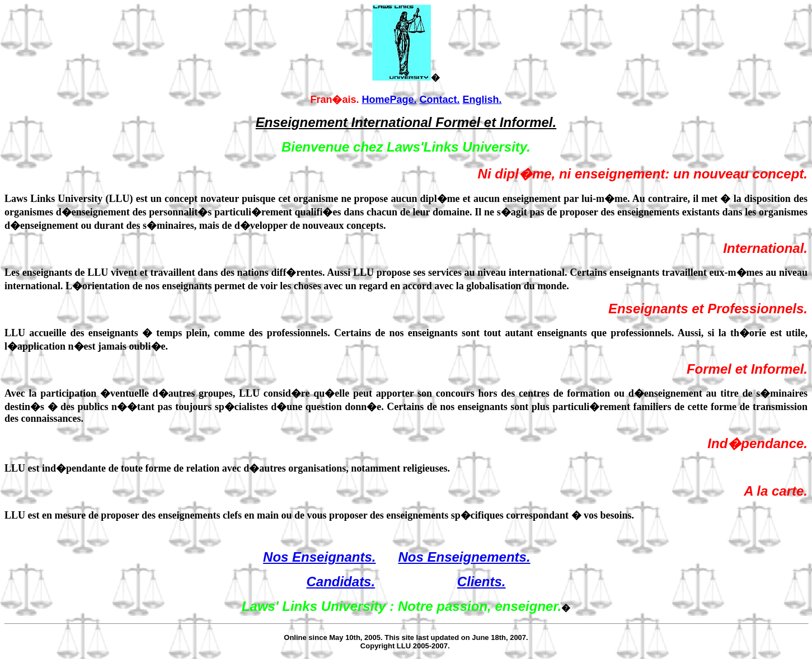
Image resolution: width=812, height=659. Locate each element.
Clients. (482, 582)
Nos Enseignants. (319, 557)
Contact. (440, 100)
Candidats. (341, 582)
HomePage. (389, 100)
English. (482, 100)
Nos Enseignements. (464, 557)
